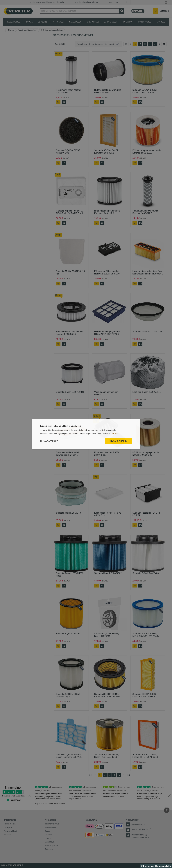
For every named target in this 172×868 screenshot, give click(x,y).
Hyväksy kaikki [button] (119, 441)
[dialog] (86, 434)
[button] (49, 441)
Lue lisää (115, 434)
